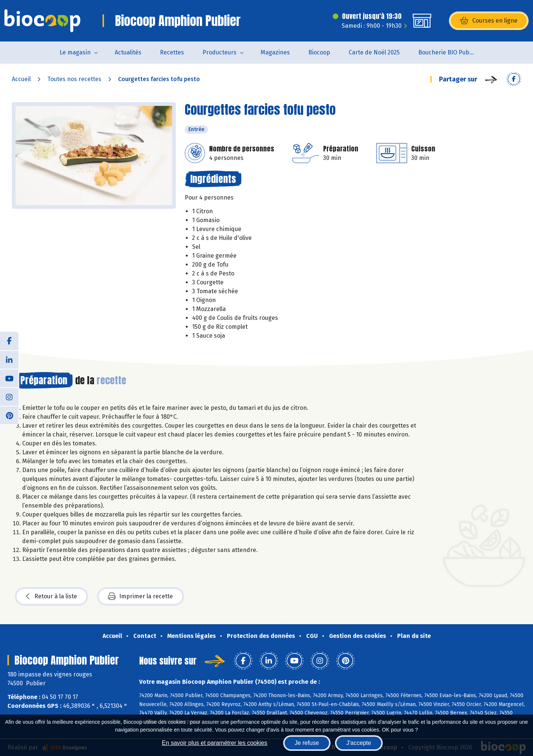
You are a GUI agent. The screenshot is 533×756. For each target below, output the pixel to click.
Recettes (172, 52)
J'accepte (359, 743)
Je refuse (307, 743)
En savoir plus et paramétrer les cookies (214, 743)
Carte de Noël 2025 (374, 52)
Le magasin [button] (75, 52)
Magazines (275, 52)
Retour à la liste (51, 596)
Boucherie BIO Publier (448, 52)
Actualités (128, 52)
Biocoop (319, 52)
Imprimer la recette (140, 596)
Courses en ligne (489, 21)
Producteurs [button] (219, 52)
